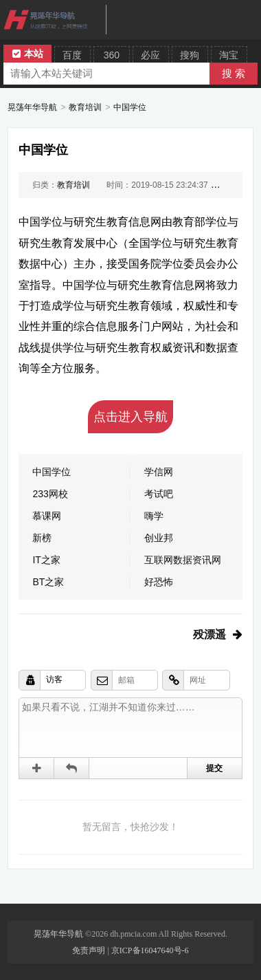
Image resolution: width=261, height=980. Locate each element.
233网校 (50, 494)
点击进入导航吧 (130, 422)
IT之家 (46, 560)
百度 (72, 55)
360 (112, 55)
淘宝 (229, 55)
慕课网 (47, 516)
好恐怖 (159, 582)
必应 (150, 55)
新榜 (42, 538)
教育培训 (85, 107)
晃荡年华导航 (32, 107)
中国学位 (130, 107)
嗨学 (154, 516)
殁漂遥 (209, 634)
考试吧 (159, 494)
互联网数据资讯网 (183, 560)
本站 (28, 54)
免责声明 (89, 950)
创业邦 (159, 538)
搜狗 (190, 55)
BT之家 (48, 582)
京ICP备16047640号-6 (150, 950)
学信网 (159, 472)
